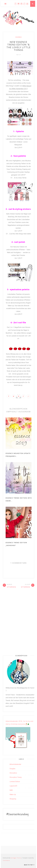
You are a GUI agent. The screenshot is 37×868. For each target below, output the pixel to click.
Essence (19, 37)
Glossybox (13, 773)
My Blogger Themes (16, 858)
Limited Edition (15, 782)
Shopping (13, 799)
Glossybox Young (16, 777)
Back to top (29, 865)
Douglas (12, 769)
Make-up (13, 794)
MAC (11, 790)
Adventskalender (15, 764)
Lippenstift (13, 786)
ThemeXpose (6, 860)
